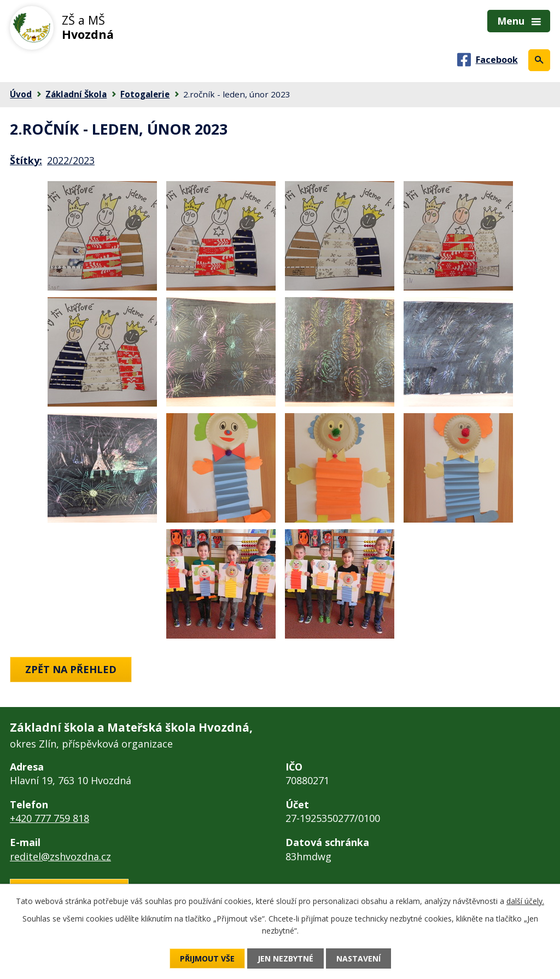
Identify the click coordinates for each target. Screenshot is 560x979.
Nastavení (358, 958)
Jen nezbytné (285, 958)
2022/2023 (71, 160)
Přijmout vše (207, 958)
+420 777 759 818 (49, 818)
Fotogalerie (145, 94)
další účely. (525, 901)
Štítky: (26, 160)
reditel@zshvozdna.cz (60, 856)
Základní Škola (76, 94)
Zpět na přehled (71, 669)
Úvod (21, 94)
